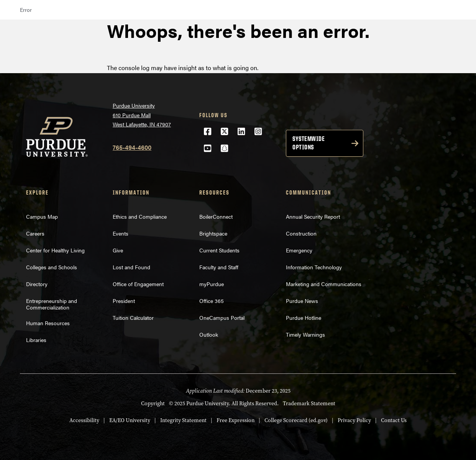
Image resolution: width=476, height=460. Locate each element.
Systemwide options (309, 143)
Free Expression (236, 420)
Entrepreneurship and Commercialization (52, 304)
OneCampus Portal (222, 318)
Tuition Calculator (133, 318)
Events (121, 233)
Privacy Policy (354, 420)
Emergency (299, 250)
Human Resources (48, 323)
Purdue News (302, 301)
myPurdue (212, 284)
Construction (301, 233)
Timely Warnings (305, 334)
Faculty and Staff (219, 267)
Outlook (209, 334)
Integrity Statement (183, 420)
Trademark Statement (309, 403)
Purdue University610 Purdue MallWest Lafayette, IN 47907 (142, 115)
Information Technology (314, 267)
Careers (35, 233)
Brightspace (213, 233)
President (124, 301)
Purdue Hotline (304, 318)
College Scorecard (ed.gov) (296, 420)
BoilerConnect (216, 216)
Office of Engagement (138, 284)
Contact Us (394, 420)
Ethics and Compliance (140, 216)
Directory (37, 284)
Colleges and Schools (52, 267)
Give (118, 250)
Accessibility (84, 420)
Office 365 (212, 301)
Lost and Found (131, 267)
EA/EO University (130, 420)
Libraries (36, 340)
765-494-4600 (132, 147)
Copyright (153, 403)
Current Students (219, 250)
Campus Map (42, 216)
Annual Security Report (313, 216)
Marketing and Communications (324, 284)
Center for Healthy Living (55, 250)
